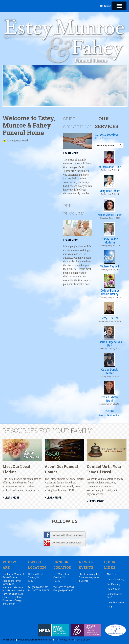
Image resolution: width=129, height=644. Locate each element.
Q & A (110, 607)
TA (56, 640)
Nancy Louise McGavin (110, 241)
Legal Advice (113, 589)
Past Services (104, 139)
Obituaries (106, 6)
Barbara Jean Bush (110, 167)
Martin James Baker (110, 215)
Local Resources (115, 602)
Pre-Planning (114, 584)
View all (109, 411)
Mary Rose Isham (110, 191)
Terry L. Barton (110, 318)
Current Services (107, 134)
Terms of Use (83, 640)
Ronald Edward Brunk (110, 399)
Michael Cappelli (110, 267)
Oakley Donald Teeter (110, 371)
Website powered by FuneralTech (35, 640)
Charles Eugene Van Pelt (110, 344)
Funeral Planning (115, 579)
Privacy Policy (67, 640)
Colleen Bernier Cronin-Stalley (110, 292)
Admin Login (9, 640)
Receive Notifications (109, 415)
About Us (112, 574)
